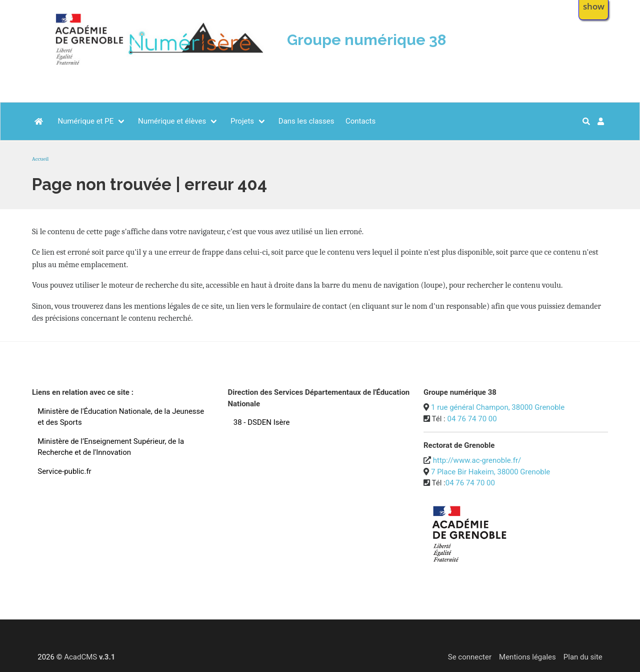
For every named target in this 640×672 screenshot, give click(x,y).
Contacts (360, 121)
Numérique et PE (85, 121)
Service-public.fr (64, 471)
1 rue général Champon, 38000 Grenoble (498, 407)
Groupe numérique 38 (366, 40)
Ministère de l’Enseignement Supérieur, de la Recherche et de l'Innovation (111, 447)
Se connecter (470, 657)
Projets (242, 121)
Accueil (40, 159)
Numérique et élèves (172, 121)
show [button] (594, 6)
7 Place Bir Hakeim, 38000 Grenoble (490, 472)
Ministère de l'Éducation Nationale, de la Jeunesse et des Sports (121, 417)
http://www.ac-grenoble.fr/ (477, 460)
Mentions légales (527, 657)
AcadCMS (89, 657)
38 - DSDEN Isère (262, 422)
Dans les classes (306, 121)
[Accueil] (39, 121)
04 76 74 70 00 (472, 419)
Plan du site (583, 657)
